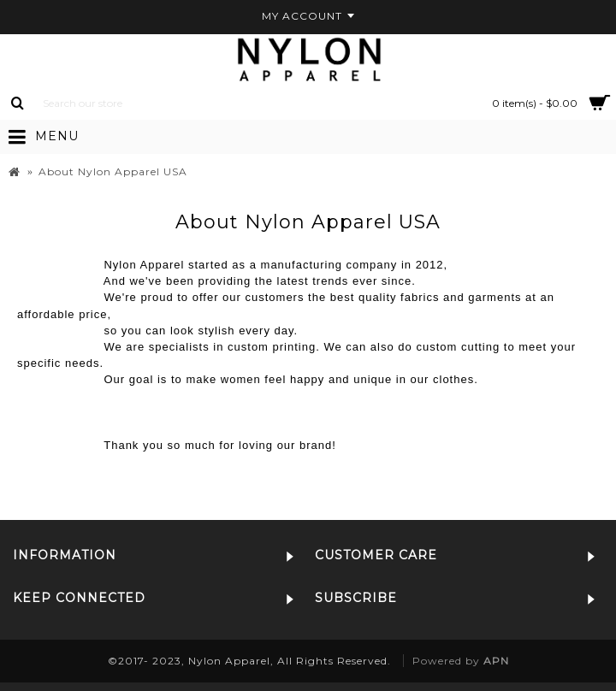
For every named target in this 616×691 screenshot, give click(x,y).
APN (496, 661)
